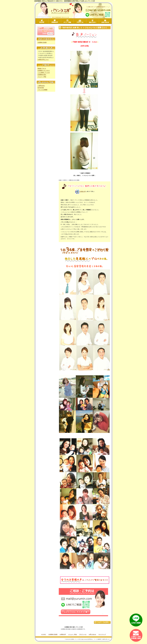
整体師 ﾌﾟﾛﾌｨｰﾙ (42, 68)
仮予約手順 (41, 88)
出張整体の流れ (42, 75)
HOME (42, 21)
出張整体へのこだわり (44, 71)
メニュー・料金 (74, 22)
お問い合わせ (105, 21)
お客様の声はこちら (43, 60)
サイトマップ (102, 634)
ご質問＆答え (41, 86)
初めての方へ (99, 22)
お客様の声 (61, 22)
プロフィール (86, 22)
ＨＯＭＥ (44, 634)
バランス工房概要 (42, 90)
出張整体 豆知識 (42, 42)
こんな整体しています (44, 73)
